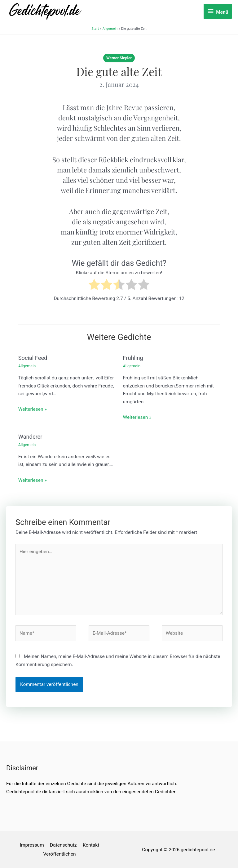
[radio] (94, 286)
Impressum (32, 845)
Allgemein (27, 366)
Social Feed (33, 358)
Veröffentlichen (59, 854)
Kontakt (91, 845)
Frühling (133, 358)
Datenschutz (63, 845)
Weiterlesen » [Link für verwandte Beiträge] (33, 409)
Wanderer (30, 437)
